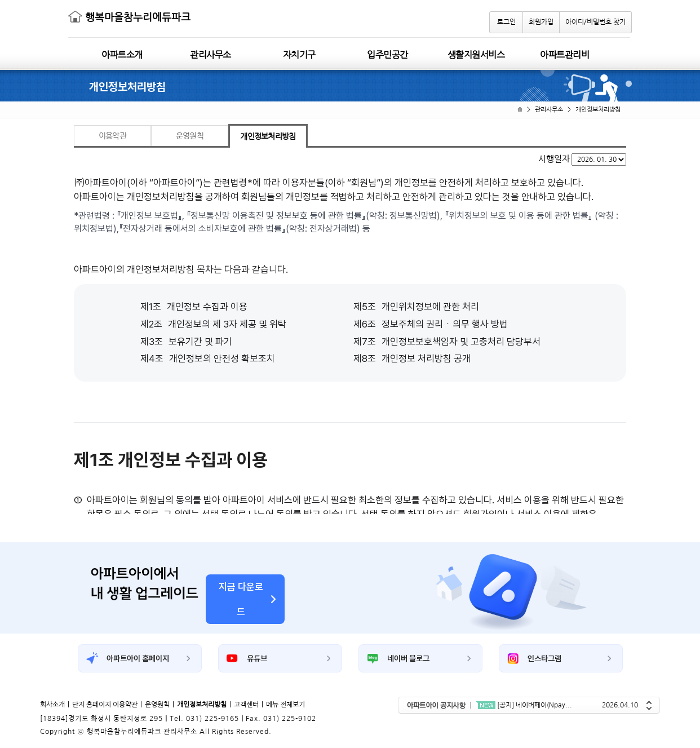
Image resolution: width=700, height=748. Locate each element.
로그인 (506, 22)
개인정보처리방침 (598, 110)
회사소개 (52, 705)
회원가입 (541, 22)
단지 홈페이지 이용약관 (105, 705)
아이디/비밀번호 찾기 (595, 22)
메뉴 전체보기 (285, 705)
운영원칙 (157, 705)
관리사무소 (549, 110)
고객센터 (246, 705)
